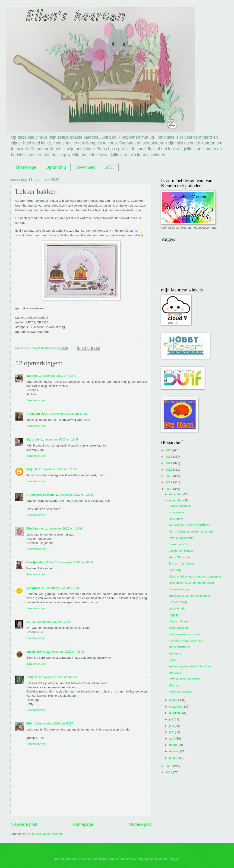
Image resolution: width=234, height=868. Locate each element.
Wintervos (175, 653)
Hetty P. (32, 677)
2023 (169, 470)
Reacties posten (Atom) (46, 834)
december (176, 494)
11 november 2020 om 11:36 (68, 414)
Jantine (32, 376)
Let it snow (176, 519)
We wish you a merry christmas (189, 596)
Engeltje (174, 615)
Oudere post (140, 824)
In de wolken (177, 512)
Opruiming (56, 167)
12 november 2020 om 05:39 (65, 652)
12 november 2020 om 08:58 (58, 677)
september (177, 707)
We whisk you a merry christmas (190, 666)
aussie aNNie (36, 652)
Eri (29, 622)
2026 (169, 450)
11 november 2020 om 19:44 (52, 622)
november (176, 500)
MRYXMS (175, 673)
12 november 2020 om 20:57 (54, 723)
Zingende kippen (179, 589)
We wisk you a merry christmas (189, 525)
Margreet (33, 439)
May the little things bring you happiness (195, 576)
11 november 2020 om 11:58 (58, 469)
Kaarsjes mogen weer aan (186, 640)
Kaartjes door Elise (40, 562)
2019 (169, 766)
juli (171, 719)
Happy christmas (180, 506)
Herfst (172, 660)
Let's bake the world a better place (191, 583)
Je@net (32, 469)
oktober (175, 700)
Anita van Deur (37, 414)
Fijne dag (175, 570)
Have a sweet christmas (184, 634)
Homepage (26, 167)
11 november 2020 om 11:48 (59, 439)
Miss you (174, 685)
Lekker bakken (178, 628)
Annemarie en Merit (40, 495)
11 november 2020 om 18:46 (74, 562)
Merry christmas (179, 647)
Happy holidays (179, 621)
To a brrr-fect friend (181, 563)
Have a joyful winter (181, 538)
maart (173, 745)
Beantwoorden (36, 400)
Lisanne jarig (177, 608)
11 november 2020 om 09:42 (57, 376)
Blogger (174, 859)
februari (175, 751)
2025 (169, 457)
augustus (176, 713)
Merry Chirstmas (179, 557)
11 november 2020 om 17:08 (64, 528)
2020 (169, 489)
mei (172, 732)
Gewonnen (85, 167)
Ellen (30, 723)
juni (172, 726)
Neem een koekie (180, 692)
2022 (169, 476)
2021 (169, 482)
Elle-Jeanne (35, 528)
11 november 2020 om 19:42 (61, 588)
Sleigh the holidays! (181, 551)
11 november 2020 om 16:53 (74, 495)
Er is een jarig (178, 602)
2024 (169, 463)
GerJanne (33, 588)
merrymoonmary (125, 859)
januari (174, 758)
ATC (109, 167)
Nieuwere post (24, 824)
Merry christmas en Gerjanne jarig (191, 531)
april (172, 739)
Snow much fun (179, 544)
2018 (169, 772)
